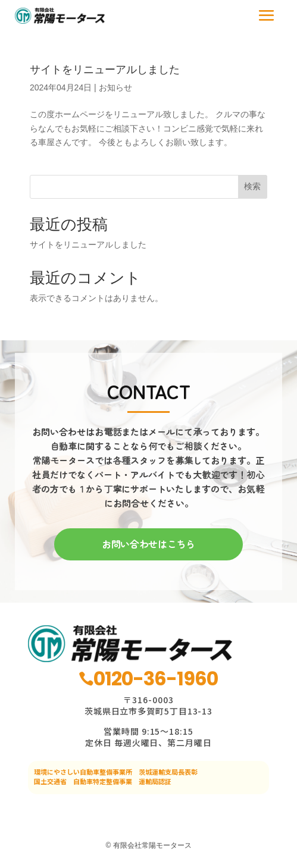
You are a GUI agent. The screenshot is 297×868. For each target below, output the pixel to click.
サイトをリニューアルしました (105, 70)
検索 (252, 186)
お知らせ (115, 87)
